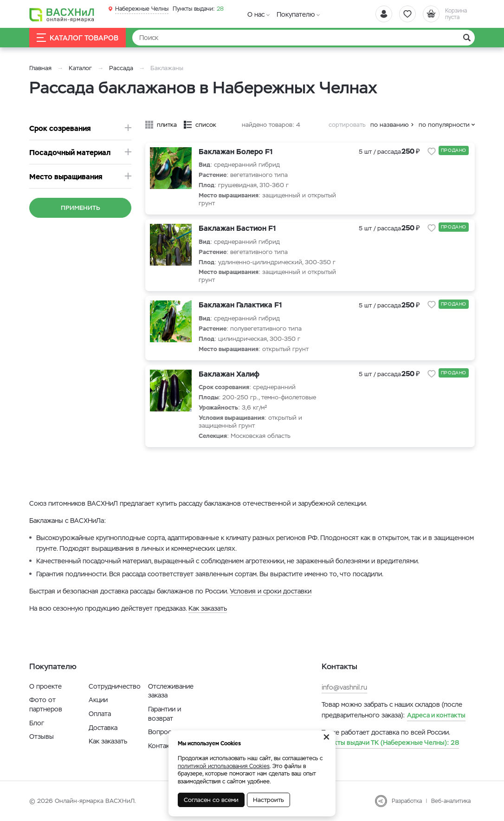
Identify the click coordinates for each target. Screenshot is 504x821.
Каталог (80, 68)
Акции (98, 700)
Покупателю (296, 14)
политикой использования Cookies (224, 766)
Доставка (103, 728)
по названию (390, 125)
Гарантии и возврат (165, 714)
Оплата (100, 714)
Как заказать (208, 608)
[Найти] (304, 38)
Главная (40, 68)
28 (198, 9)
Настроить (268, 800)
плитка (167, 125)
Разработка (407, 801)
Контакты (163, 746)
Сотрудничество (115, 686)
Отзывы (42, 736)
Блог (37, 723)
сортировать (347, 125)
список (206, 125)
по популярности (444, 125)
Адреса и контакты (436, 715)
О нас (256, 14)
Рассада (121, 68)
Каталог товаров (78, 38)
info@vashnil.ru (344, 687)
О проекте (45, 686)
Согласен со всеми (211, 800)
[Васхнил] (62, 14)
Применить (81, 208)
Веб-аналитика (451, 801)
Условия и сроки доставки (271, 591)
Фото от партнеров (46, 704)
